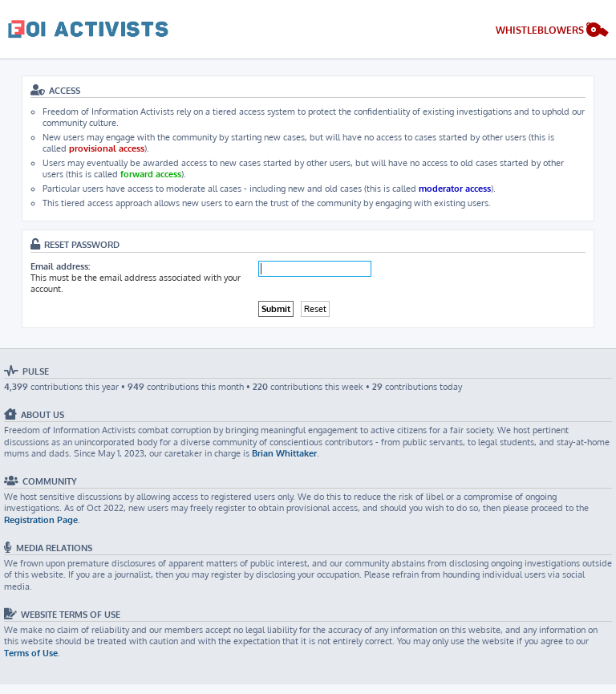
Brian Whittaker (284, 453)
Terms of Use (31, 653)
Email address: (60, 266)
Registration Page (41, 520)
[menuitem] (552, 32)
